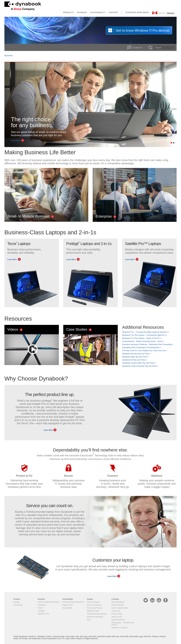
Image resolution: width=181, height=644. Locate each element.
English (162, 13)
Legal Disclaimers (118, 620)
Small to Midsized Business (49, 602)
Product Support (93, 602)
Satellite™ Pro (43, 614)
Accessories (18, 605)
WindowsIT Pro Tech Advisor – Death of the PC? (142, 338)
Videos (15, 329)
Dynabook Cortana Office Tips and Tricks (139, 363)
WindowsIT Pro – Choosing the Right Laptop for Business (145, 332)
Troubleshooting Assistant (97, 614)
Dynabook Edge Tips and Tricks (135, 357)
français (170, 13)
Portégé (41, 611)
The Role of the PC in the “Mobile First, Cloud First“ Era (145, 351)
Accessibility (67, 608)
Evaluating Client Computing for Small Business (142, 348)
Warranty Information (95, 617)
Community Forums (95, 608)
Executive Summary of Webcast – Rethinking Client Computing (148, 344)
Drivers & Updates (94, 605)
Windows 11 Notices (119, 628)
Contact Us (137, 48)
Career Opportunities (120, 608)
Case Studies (79, 329)
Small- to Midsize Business (30, 216)
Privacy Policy (117, 614)
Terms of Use (117, 617)
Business (82, 12)
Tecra (40, 608)
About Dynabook (118, 602)
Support (114, 12)
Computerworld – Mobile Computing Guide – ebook (143, 341)
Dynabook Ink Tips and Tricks (134, 360)
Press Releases (118, 605)
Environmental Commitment (73, 602)
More (89, 620)
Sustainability (98, 12)
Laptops (16, 602)
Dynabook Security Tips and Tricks (136, 354)
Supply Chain (68, 605)
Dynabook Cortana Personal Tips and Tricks (140, 366)
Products (68, 12)
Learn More (17, 141)
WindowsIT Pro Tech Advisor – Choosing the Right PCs (145, 335)
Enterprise (106, 216)
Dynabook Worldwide (137, 12)
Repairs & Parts (93, 611)
